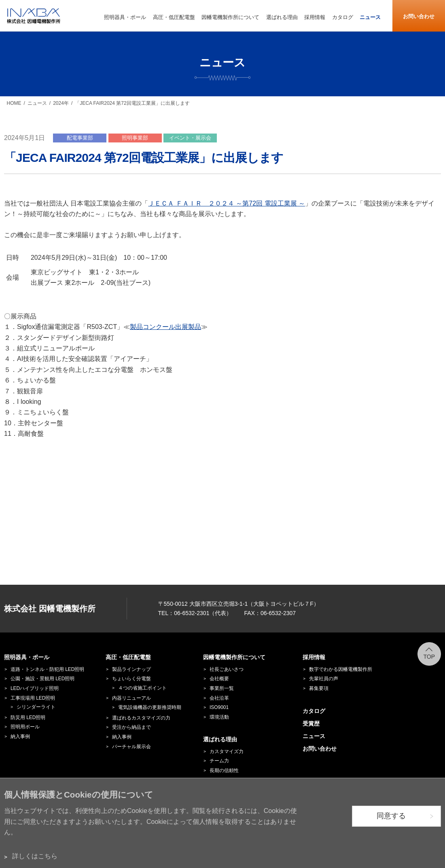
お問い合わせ (419, 16)
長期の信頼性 (224, 770)
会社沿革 (219, 698)
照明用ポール (25, 727)
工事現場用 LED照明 (33, 698)
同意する (391, 816)
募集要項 (319, 688)
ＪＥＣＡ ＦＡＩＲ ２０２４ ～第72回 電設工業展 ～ (227, 203)
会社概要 (219, 679)
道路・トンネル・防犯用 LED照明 (47, 669)
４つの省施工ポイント (142, 688)
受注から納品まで (131, 727)
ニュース (37, 103)
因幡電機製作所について (234, 657)
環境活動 (219, 717)
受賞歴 (311, 724)
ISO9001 (219, 707)
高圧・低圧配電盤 (128, 657)
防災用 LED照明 (28, 717)
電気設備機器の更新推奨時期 (150, 707)
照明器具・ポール (27, 657)
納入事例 (20, 736)
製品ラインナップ (131, 669)
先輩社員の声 (324, 679)
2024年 (61, 103)
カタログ (314, 711)
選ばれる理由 (220, 739)
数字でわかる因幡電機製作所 (341, 669)
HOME (14, 103)
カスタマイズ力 (227, 751)
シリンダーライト (36, 707)
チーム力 (219, 761)
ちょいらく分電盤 (131, 679)
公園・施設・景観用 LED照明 (42, 679)
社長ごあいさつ (227, 669)
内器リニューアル (131, 698)
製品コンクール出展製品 (165, 327)
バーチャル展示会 (131, 747)
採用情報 (314, 657)
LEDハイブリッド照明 (35, 688)
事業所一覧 (222, 688)
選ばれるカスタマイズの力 (141, 718)
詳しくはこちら (35, 856)
